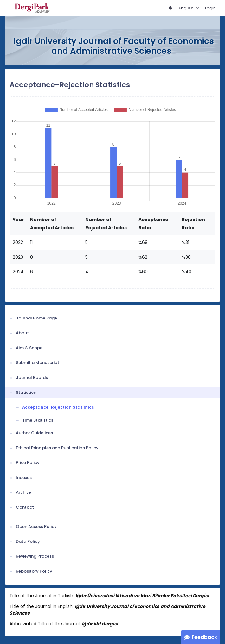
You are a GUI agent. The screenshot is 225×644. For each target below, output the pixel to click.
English (186, 8)
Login (210, 8)
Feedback (204, 637)
